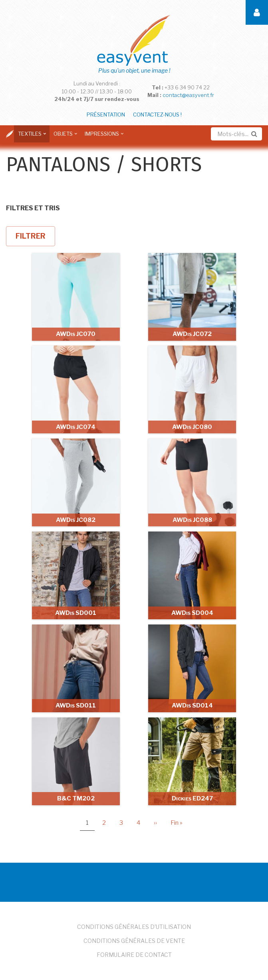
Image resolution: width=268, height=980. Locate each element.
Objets (64, 136)
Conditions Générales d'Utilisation (134, 927)
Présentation (106, 115)
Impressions (103, 136)
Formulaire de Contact (134, 955)
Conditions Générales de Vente (134, 941)
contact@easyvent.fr (188, 95)
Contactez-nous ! (157, 115)
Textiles (31, 136)
